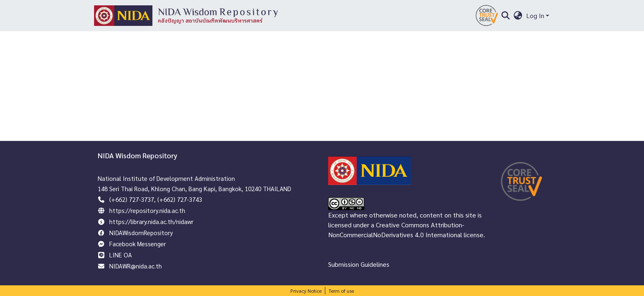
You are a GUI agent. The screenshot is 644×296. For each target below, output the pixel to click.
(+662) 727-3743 (180, 199)
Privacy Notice (306, 291)
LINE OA (121, 255)
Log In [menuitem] (535, 15)
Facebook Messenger (138, 244)
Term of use (341, 291)
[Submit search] (505, 16)
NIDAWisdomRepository (141, 232)
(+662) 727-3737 (132, 199)
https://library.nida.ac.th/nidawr (151, 221)
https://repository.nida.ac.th (147, 210)
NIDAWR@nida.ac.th (136, 266)
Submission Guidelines (359, 264)
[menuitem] (518, 16)
